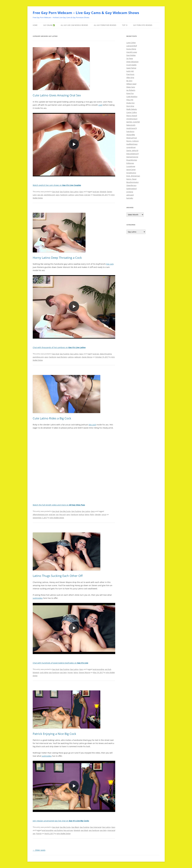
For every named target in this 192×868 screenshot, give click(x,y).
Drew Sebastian (132, 62)
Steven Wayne (85, 672)
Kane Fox (130, 93)
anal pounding (98, 669)
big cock (110, 264)
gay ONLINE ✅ (49, 25)
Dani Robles (131, 55)
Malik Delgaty (132, 109)
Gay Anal (56, 192)
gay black (85, 830)
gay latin (63, 672)
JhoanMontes (132, 160)
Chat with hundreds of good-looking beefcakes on (60, 663)
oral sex (87, 195)
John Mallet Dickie (57, 518)
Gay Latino (74, 192)
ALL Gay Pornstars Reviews (105, 25)
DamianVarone (132, 157)
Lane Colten (131, 43)
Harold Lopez (132, 52)
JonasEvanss (131, 173)
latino (87, 514)
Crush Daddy (131, 65)
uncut (104, 514)
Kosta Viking (131, 49)
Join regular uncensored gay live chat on (61, 821)
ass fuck (108, 669)
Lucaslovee (131, 166)
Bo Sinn (129, 81)
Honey (70, 672)
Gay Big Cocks (65, 511)
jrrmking (130, 192)
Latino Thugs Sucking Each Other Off (58, 576)
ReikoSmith (131, 125)
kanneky (130, 198)
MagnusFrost (132, 138)
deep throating (106, 354)
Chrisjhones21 (132, 119)
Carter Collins (132, 112)
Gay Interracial (96, 827)
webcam (78, 357)
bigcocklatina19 (132, 154)
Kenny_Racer (131, 179)
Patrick (39, 833)
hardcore (64, 195)
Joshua (81, 514)
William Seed (131, 84)
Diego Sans (131, 87)
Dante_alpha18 (132, 150)
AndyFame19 (132, 128)
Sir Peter (130, 58)
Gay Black (75, 827)
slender (98, 514)
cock (100, 105)
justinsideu (38, 598)
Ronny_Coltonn (133, 141)
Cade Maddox (132, 97)
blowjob (103, 192)
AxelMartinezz (132, 144)
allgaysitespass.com (40, 514)
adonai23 (130, 195)
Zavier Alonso (87, 357)
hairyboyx (130, 131)
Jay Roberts (131, 90)
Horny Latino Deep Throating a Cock (57, 258)
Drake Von (131, 103)
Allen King (130, 77)
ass (57, 514)
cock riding (44, 672)
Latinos (71, 195)
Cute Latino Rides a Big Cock (52, 418)
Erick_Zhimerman (133, 176)
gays (58, 195)
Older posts (39, 850)
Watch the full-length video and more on (59, 505)
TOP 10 (125, 25)
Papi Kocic (130, 74)
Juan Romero (62, 357)
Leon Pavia (79, 195)
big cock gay (68, 830)
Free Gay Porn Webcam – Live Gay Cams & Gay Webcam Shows (86, 13)
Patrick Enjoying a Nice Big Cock (54, 734)
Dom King (130, 106)
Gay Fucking (65, 192)
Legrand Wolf (132, 46)
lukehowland (131, 189)
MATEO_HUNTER (133, 122)
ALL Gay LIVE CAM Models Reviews (74, 25)
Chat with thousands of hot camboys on (59, 347)
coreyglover (131, 147)
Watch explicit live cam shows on (57, 185)
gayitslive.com (50, 195)
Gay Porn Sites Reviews (143, 25)
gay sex (40, 195)
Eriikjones (130, 163)
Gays (81, 192)
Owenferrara (131, 185)
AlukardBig (131, 135)
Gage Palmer (131, 68)
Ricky (92, 514)
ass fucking (58, 830)
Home (35, 25)
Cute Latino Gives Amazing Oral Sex (57, 95)
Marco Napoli (132, 116)
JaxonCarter (131, 170)
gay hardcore (54, 672)
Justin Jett (130, 71)
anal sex (96, 192)
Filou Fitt (130, 100)
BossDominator (133, 182)
